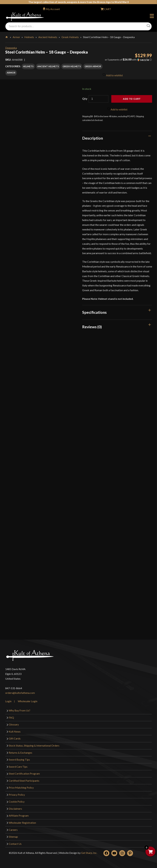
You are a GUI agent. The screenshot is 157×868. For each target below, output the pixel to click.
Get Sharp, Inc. (89, 852)
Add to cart (132, 98)
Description (93, 137)
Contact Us (15, 843)
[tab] (117, 137)
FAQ (11, 716)
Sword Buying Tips (19, 759)
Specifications (94, 311)
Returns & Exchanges (20, 752)
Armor (16, 37)
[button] (128, 60)
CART (107, 9)
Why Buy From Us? (19, 710)
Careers (13, 829)
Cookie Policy (17, 801)
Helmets (29, 37)
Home (7, 36)
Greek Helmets (70, 37)
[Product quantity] (98, 98)
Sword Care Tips (18, 766)
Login (8, 700)
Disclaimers (15, 808)
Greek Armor (93, 66)
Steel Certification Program (24, 773)
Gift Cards (15, 738)
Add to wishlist (113, 73)
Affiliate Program (19, 815)
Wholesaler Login (28, 700)
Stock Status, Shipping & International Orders (34, 745)
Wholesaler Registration (22, 822)
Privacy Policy (17, 794)
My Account (53, 9)
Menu (152, 16)
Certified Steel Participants (24, 780)
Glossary (14, 724)
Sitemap (13, 836)
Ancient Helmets (48, 37)
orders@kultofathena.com (20, 692)
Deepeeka (11, 48)
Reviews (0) (92, 326)
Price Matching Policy (21, 787)
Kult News (15, 730)
